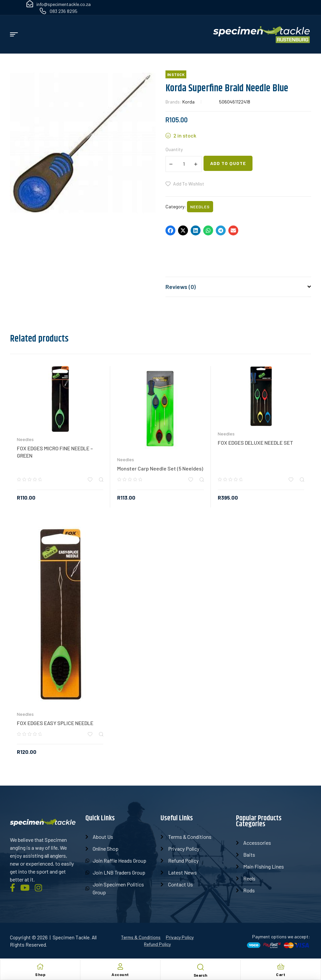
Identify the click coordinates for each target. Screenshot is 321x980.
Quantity (174, 149)
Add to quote (228, 163)
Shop (40, 974)
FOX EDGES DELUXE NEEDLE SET (255, 443)
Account (120, 974)
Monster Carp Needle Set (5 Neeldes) (160, 468)
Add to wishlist (189, 184)
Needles (200, 207)
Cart (281, 974)
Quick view (101, 480)
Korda (188, 102)
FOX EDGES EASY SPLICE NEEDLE (55, 723)
